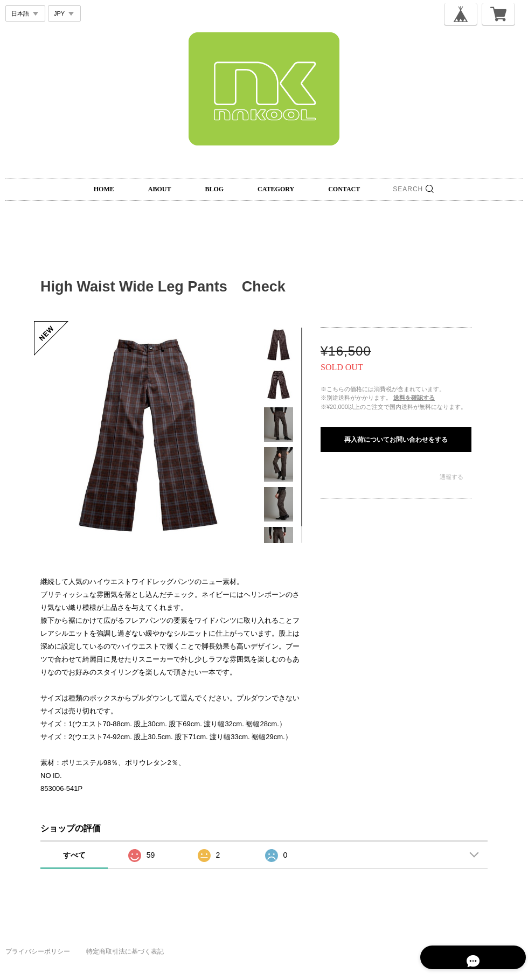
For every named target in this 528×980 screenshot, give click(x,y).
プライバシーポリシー (38, 951)
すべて (74, 855)
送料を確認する (414, 398)
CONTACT (344, 189)
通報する (451, 477)
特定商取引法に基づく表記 (125, 951)
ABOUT (160, 189)
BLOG (214, 189)
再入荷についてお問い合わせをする (396, 440)
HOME (104, 189)
